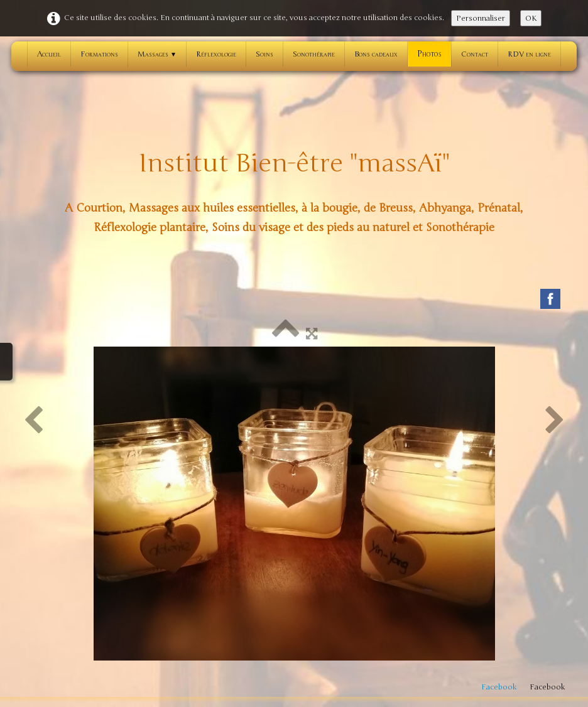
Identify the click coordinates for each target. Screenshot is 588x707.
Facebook (499, 687)
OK (531, 18)
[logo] (294, 190)
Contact (475, 54)
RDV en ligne (529, 54)
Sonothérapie (314, 54)
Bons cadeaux (376, 54)
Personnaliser (481, 18)
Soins (264, 54)
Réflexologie (216, 54)
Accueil (49, 54)
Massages (157, 54)
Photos (429, 54)
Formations (99, 54)
